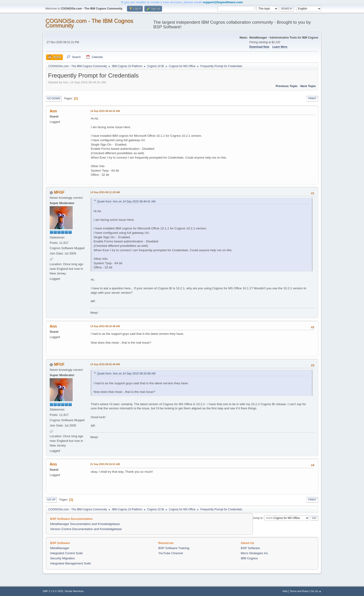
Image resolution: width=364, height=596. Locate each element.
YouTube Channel (171, 553)
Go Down (54, 98)
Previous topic (287, 86)
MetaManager (60, 548)
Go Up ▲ (316, 591)
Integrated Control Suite (67, 553)
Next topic (308, 86)
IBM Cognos (249, 558)
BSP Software (250, 548)
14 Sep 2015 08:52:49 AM (105, 364)
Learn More (280, 47)
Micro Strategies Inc (254, 553)
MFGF (59, 192)
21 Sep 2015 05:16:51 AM (105, 464)
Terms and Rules (299, 591)
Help (285, 591)
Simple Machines (74, 591)
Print (312, 98)
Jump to (258, 518)
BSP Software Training (174, 548)
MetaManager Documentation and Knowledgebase (85, 524)
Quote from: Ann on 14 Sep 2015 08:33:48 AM (126, 374)
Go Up (51, 500)
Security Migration (63, 558)
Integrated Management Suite (71, 563)
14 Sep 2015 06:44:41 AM (105, 111)
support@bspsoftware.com (223, 2)
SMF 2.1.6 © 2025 (53, 591)
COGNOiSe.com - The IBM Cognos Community (89, 23)
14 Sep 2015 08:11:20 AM (105, 192)
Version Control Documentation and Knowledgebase (86, 529)
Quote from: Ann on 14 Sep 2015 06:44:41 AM (126, 202)
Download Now (259, 47)
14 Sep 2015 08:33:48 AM (105, 326)
